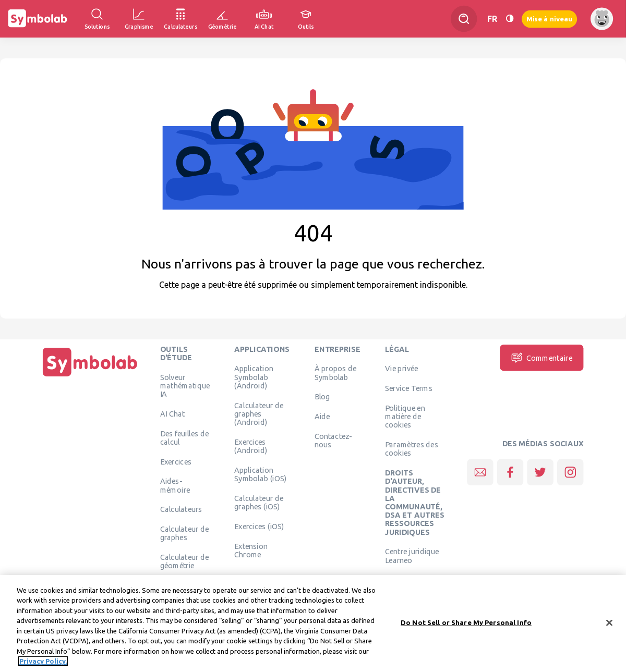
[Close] (609, 627)
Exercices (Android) (251, 446)
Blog (322, 397)
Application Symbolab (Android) (254, 377)
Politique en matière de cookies (405, 416)
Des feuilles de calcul (185, 437)
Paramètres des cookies (412, 449)
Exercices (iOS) (259, 526)
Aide (322, 417)
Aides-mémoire (175, 485)
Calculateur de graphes (185, 533)
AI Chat (173, 413)
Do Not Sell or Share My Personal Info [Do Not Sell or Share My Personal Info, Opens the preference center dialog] (466, 627)
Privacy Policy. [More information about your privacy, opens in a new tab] (43, 666)
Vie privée (401, 369)
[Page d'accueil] (90, 376)
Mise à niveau (549, 19)
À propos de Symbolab (335, 373)
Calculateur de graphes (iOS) (259, 502)
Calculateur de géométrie (185, 561)
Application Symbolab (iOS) (260, 474)
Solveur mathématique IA (185, 386)
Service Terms (409, 388)
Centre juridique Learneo (412, 556)
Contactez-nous (333, 440)
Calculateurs (181, 509)
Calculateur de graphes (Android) (259, 414)
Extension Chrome (251, 550)
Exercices (176, 461)
